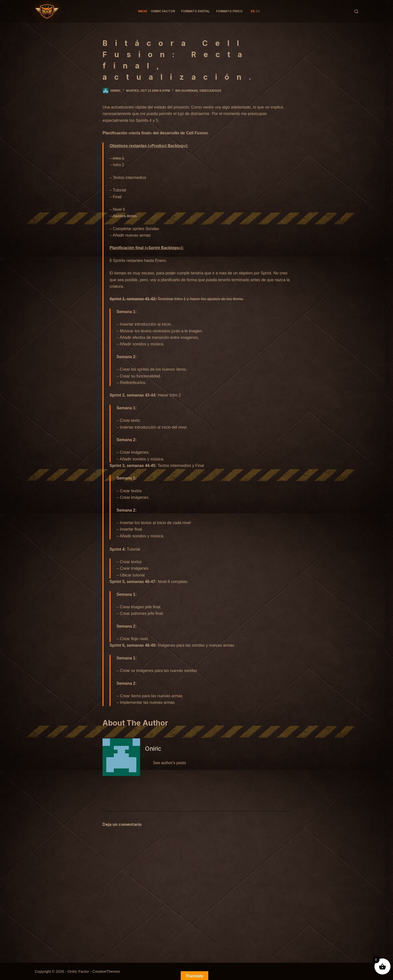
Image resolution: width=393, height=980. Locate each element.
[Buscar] (356, 11)
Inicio (143, 11)
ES (253, 11)
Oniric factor (163, 11)
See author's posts (169, 763)
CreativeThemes (106, 971)
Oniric (153, 749)
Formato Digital (195, 11)
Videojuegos (210, 91)
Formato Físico (229, 11)
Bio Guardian (186, 91)
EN (258, 11)
